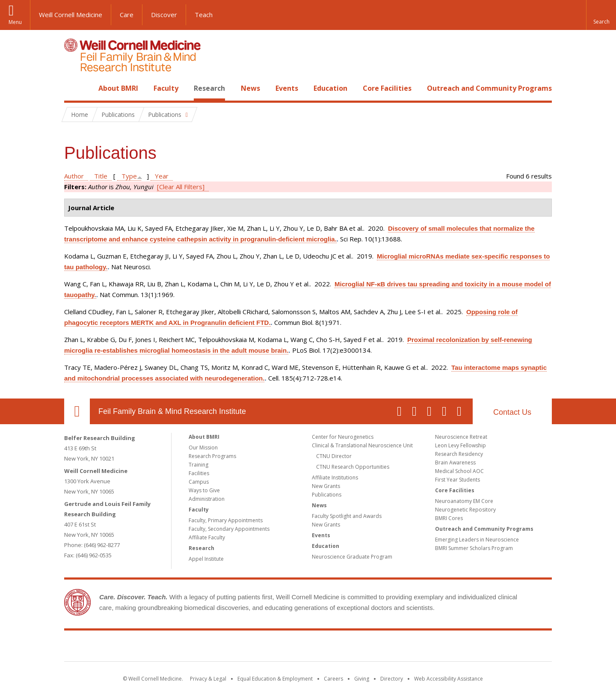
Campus (199, 482)
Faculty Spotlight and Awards (347, 516)
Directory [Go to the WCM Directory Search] (392, 679)
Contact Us (512, 412)
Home (74, 88)
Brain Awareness (455, 463)
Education (330, 88)
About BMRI (118, 88)
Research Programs (212, 456)
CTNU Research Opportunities (353, 467)
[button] (601, 15)
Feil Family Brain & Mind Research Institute (172, 411)
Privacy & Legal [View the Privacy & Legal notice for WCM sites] (208, 679)
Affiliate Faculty (207, 537)
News (250, 88)
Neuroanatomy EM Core (464, 501)
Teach (204, 15)
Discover (164, 15)
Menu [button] (15, 22)
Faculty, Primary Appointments (226, 520)
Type (129, 176)
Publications (327, 495)
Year (162, 176)
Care (127, 15)
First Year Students (458, 480)
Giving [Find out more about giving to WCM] (362, 679)
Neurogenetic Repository (465, 510)
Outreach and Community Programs (489, 88)
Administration (207, 499)
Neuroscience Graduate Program (352, 557)
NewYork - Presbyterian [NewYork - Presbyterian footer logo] (380, 648)
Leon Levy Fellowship (461, 445)
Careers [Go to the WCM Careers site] (333, 679)
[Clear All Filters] (181, 187)
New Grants (326, 486)
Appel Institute (206, 559)
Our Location (77, 411)
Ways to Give (204, 490)
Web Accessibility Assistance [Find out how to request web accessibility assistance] (449, 679)
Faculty (166, 88)
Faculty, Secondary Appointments (229, 529)
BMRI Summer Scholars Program (474, 548)
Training (198, 465)
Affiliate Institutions (335, 477)
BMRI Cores (449, 518)
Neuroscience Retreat (461, 437)
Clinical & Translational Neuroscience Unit (362, 445)
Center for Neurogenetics (343, 437)
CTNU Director (334, 456)
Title (101, 176)
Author (74, 176)
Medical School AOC (459, 471)
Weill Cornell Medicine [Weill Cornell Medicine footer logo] (246, 648)
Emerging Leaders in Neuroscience (477, 540)
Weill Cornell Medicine (71, 15)
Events (287, 88)
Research (209, 88)
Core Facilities (387, 88)
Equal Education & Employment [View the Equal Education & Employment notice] (275, 679)
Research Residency (459, 454)
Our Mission (203, 448)
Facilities (199, 473)
